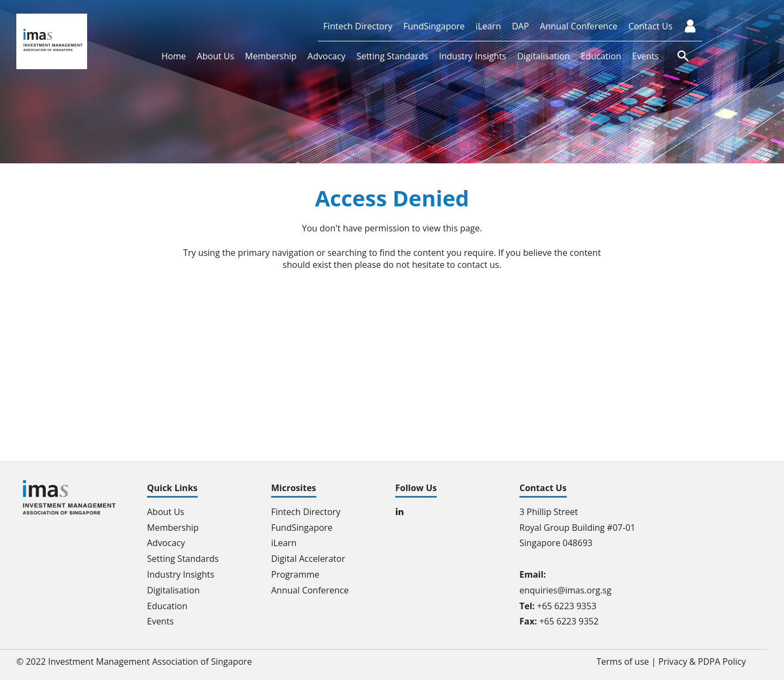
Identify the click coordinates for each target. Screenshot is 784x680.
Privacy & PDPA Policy (702, 661)
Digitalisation (544, 56)
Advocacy (327, 56)
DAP (520, 26)
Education (601, 56)
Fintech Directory (358, 26)
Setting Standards (393, 56)
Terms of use (623, 661)
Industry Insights (473, 56)
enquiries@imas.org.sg (565, 590)
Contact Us (650, 26)
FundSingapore (434, 26)
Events (645, 56)
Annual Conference (579, 26)
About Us (216, 56)
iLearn (489, 26)
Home (173, 56)
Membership (271, 56)
